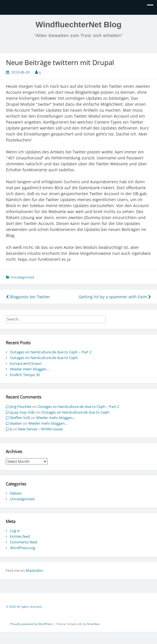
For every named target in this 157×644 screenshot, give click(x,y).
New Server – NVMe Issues (40, 429)
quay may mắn (23, 412)
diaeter (16, 423)
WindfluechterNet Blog (79, 25)
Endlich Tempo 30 (25, 375)
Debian (16, 493)
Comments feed (24, 542)
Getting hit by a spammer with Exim (115, 297)
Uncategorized (22, 499)
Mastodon (34, 570)
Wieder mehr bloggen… (30, 369)
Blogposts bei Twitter (28, 297)
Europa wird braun (26, 363)
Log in (15, 531)
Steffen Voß (20, 418)
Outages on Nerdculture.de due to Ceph (44, 358)
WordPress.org (23, 548)
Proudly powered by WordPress (32, 624)
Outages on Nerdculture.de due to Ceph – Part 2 (51, 352)
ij (40, 72)
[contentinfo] (78, 607)
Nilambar (93, 624)
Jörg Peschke (21, 407)
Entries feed (20, 536)
